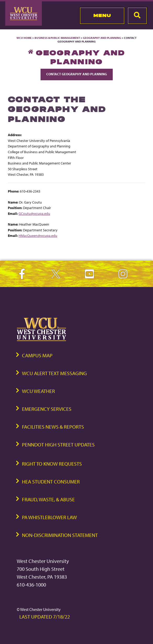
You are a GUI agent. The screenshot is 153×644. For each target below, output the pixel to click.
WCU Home (24, 38)
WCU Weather (38, 391)
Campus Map (37, 355)
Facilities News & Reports (53, 427)
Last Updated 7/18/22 (45, 617)
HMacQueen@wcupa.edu (38, 235)
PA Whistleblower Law (49, 517)
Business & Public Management (57, 38)
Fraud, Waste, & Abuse (48, 499)
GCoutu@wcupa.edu (34, 213)
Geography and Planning (102, 38)
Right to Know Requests (52, 464)
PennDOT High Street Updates (58, 445)
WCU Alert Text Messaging (54, 373)
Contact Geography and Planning (77, 74)
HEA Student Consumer (51, 481)
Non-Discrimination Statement (60, 535)
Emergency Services (47, 409)
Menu (102, 15)
